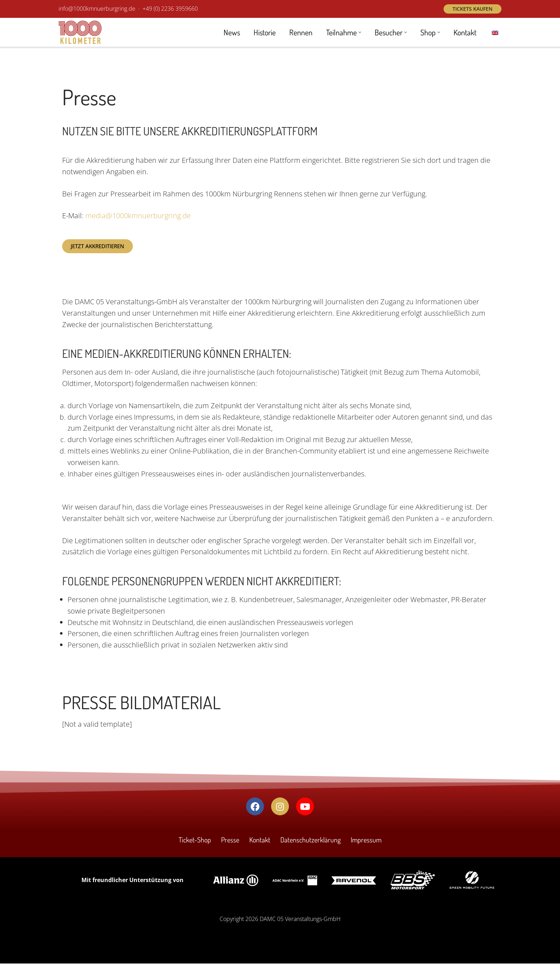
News (230, 32)
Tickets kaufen (472, 9)
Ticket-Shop (194, 842)
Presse (230, 842)
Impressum (366, 842)
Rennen (300, 32)
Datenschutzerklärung (311, 842)
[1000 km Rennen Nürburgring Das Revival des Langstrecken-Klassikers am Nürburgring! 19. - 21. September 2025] (80, 32)
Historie (263, 32)
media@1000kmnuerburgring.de (138, 216)
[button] (359, 32)
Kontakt (465, 32)
